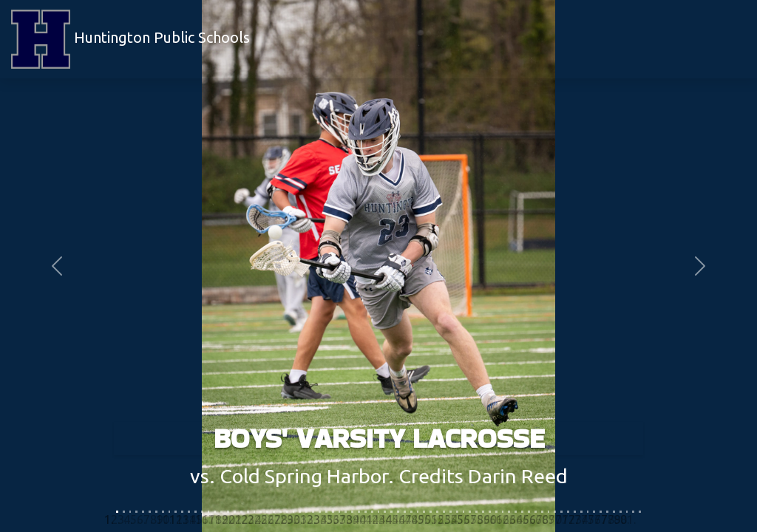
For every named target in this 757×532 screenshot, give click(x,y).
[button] (57, 266)
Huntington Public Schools (130, 39)
